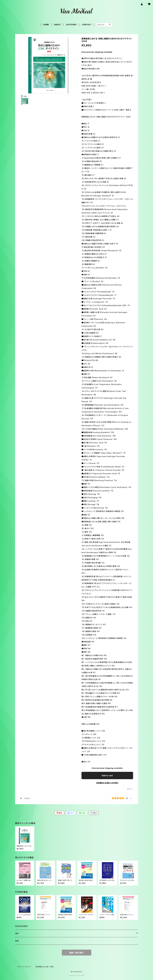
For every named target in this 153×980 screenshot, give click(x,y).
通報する (130, 789)
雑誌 (17, 933)
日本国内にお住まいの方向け (107, 783)
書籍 (17, 941)
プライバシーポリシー (24, 967)
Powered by (77, 976)
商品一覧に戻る (77, 953)
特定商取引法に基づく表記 (45, 967)
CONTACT (87, 25)
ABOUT (58, 25)
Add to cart (107, 775)
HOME (46, 25)
